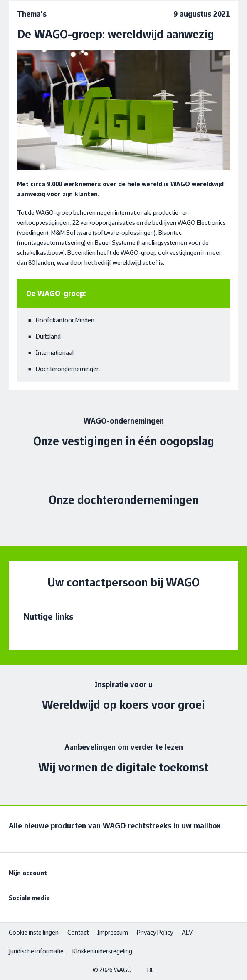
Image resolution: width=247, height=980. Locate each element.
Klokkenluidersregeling (102, 951)
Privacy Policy (155, 932)
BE (151, 970)
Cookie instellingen (34, 932)
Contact (78, 932)
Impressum (113, 932)
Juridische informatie (36, 951)
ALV (187, 932)
